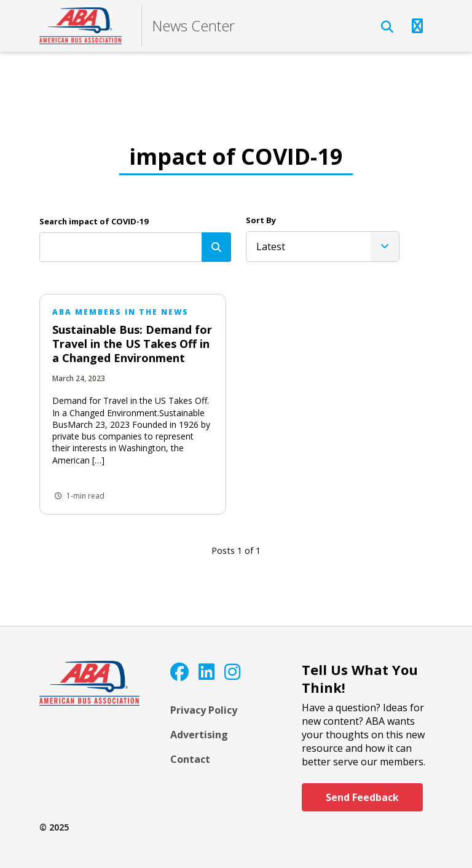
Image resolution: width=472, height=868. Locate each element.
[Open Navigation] (417, 26)
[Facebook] (179, 672)
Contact (190, 759)
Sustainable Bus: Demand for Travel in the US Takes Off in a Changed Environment (132, 344)
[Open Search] (387, 27)
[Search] (216, 247)
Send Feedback (362, 797)
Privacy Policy (204, 710)
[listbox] (323, 247)
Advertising (199, 735)
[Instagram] (232, 672)
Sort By (261, 220)
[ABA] (81, 26)
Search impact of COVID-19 (94, 221)
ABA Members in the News (120, 312)
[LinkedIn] (206, 672)
